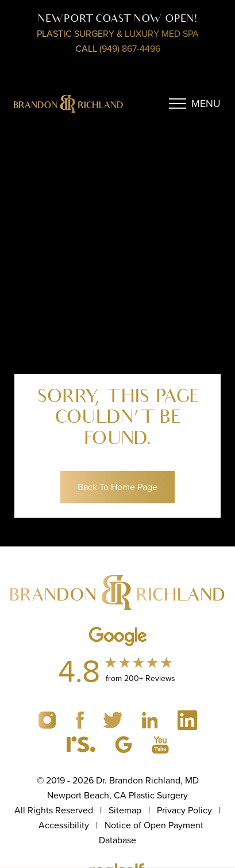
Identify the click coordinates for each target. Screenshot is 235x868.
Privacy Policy (184, 810)
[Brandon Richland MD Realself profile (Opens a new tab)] (82, 743)
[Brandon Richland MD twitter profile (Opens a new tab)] (114, 719)
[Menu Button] (195, 104)
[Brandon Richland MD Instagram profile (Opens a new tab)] (48, 719)
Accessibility (64, 825)
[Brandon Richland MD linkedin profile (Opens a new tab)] (151, 719)
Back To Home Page (118, 487)
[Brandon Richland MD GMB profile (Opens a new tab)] (125, 743)
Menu (206, 104)
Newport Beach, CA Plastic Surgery (118, 795)
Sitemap (125, 810)
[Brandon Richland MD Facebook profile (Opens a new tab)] (81, 719)
